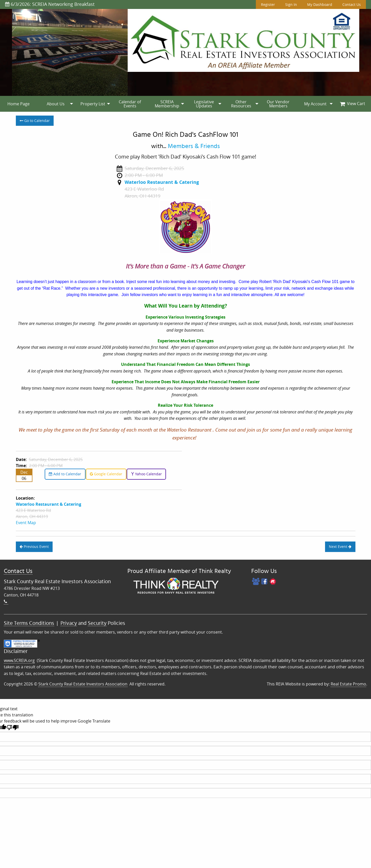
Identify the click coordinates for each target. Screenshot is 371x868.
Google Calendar (106, 474)
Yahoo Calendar (146, 474)
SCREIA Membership (167, 104)
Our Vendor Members (278, 104)
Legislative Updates (204, 104)
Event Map (26, 523)
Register (268, 4)
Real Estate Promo (348, 684)
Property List (93, 104)
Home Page (19, 104)
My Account (315, 104)
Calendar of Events (130, 104)
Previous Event (34, 546)
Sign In (291, 4)
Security (97, 623)
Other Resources (241, 104)
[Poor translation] (13, 728)
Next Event (340, 546)
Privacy (69, 623)
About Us (56, 104)
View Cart (352, 104)
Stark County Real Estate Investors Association (83, 684)
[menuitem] (19, 104)
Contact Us (352, 4)
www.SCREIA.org (19, 660)
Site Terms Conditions (29, 623)
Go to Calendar (35, 121)
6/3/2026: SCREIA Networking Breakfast (50, 4)
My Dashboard (320, 4)
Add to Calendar (65, 474)
